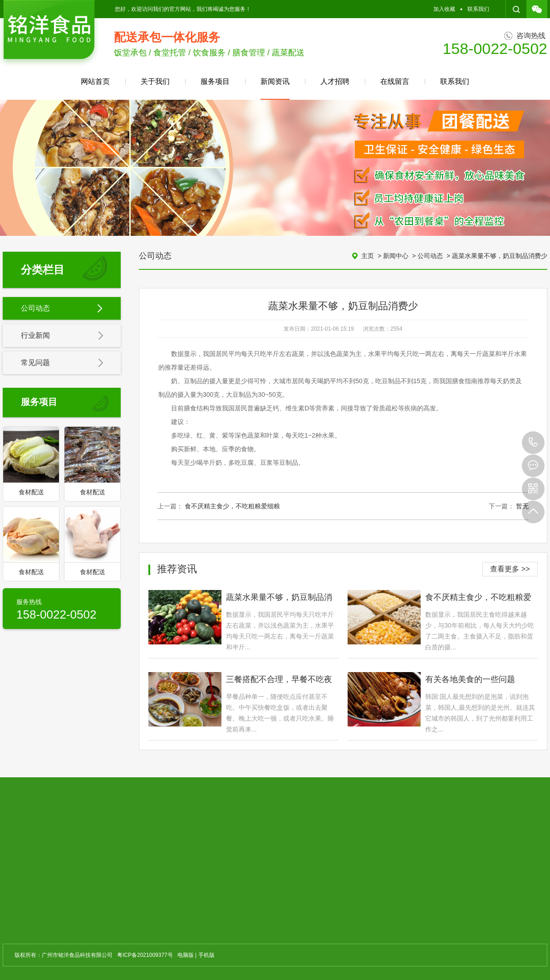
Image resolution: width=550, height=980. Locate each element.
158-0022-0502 (533, 443)
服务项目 (215, 81)
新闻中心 (396, 256)
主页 (368, 256)
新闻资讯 (275, 89)
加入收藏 (444, 9)
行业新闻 (62, 336)
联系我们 (478, 9)
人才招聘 (335, 81)
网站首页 (95, 81)
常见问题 (62, 363)
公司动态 (62, 309)
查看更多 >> (510, 569)
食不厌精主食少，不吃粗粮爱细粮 (232, 506)
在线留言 (395, 81)
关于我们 (155, 81)
